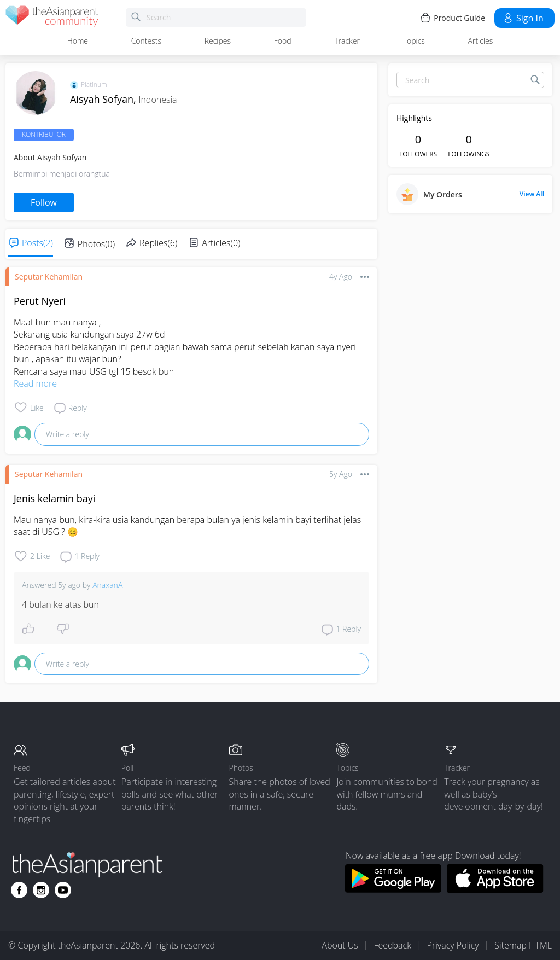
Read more (35, 383)
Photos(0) (96, 244)
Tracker (347, 41)
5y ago (341, 474)
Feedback (392, 945)
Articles (481, 41)
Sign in (523, 18)
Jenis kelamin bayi (54, 498)
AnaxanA (107, 585)
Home (78, 41)
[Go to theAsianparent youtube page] (63, 890)
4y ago (341, 277)
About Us (340, 945)
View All (532, 194)
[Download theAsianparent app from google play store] (393, 889)
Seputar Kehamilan (49, 277)
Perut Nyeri (40, 301)
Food (283, 41)
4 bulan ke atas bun (60, 604)
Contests (146, 41)
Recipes (218, 41)
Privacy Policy (453, 945)
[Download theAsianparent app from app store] (495, 889)
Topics (414, 41)
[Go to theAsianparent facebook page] (19, 890)
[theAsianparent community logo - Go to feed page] (52, 18)
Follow (44, 202)
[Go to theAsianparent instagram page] (41, 890)
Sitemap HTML (523, 945)
